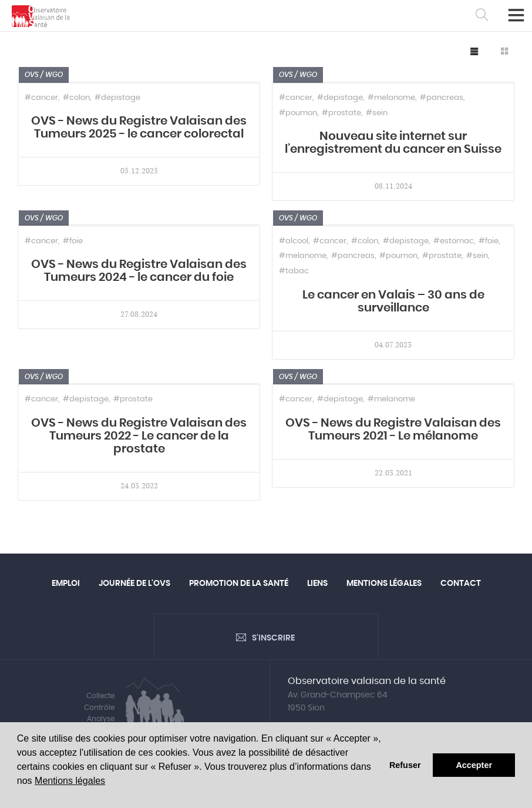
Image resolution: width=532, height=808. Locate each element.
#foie (73, 241)
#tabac (294, 271)
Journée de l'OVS (134, 584)
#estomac (454, 241)
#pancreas (442, 98)
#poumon (298, 113)
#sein (377, 113)
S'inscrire (273, 638)
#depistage (117, 98)
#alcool (294, 241)
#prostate (341, 113)
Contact (461, 584)
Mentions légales (70, 781)
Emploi (66, 584)
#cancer (41, 98)
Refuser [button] (405, 765)
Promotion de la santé (239, 584)
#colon (76, 98)
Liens (317, 584)
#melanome (391, 98)
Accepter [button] (474, 765)
